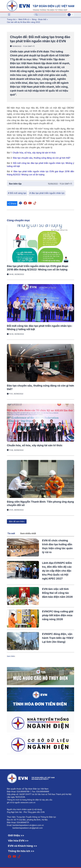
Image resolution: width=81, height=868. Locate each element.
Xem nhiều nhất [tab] (28, 533)
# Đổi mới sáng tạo (17, 193)
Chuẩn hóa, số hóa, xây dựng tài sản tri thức (35, 445)
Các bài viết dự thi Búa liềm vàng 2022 (24, 22)
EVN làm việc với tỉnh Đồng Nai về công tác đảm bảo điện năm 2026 (57, 593)
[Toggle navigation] (9, 15)
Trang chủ (11, 19)
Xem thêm (11, 656)
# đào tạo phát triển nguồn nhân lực (47, 193)
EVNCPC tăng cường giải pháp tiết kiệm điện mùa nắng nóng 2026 (58, 615)
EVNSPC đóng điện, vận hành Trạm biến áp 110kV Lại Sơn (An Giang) (58, 638)
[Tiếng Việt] (40, 6)
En (72, 15)
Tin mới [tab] (11, 533)
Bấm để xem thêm (17, 521)
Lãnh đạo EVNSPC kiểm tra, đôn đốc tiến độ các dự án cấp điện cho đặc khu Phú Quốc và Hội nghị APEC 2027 (57, 571)
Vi (69, 15)
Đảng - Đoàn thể (39, 19)
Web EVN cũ (24, 19)
